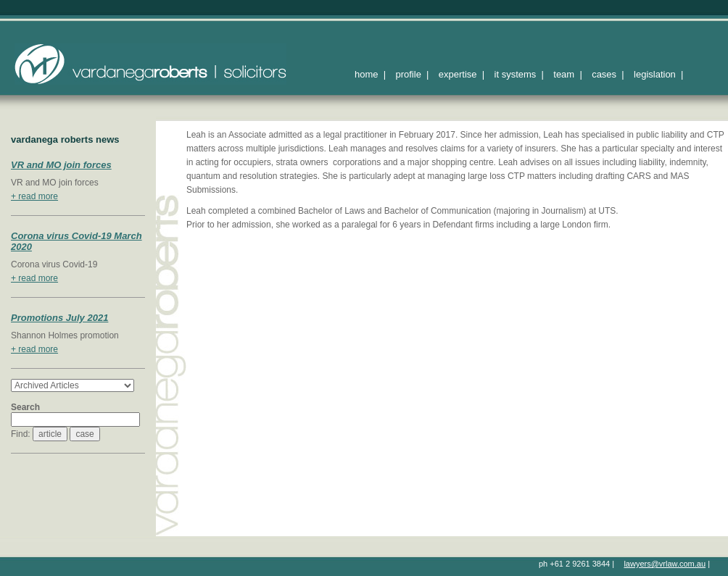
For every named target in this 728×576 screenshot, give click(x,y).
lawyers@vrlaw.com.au (665, 564)
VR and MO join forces (61, 165)
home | (370, 74)
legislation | (658, 74)
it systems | (519, 74)
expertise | (462, 74)
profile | (412, 74)
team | (568, 74)
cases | (608, 74)
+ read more (34, 196)
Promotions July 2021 (59, 318)
